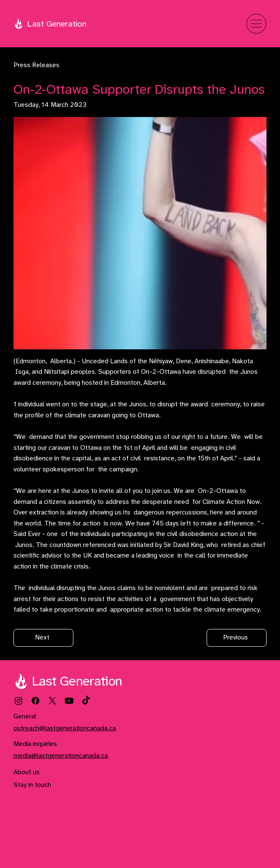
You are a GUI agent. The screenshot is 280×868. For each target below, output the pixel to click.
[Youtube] (69, 701)
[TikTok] (86, 701)
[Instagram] (19, 701)
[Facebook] (35, 701)
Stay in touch (32, 785)
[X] (52, 701)
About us (27, 772)
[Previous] (237, 638)
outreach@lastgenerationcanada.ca (65, 728)
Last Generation (57, 24)
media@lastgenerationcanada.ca (61, 756)
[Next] (43, 638)
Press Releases (36, 65)
